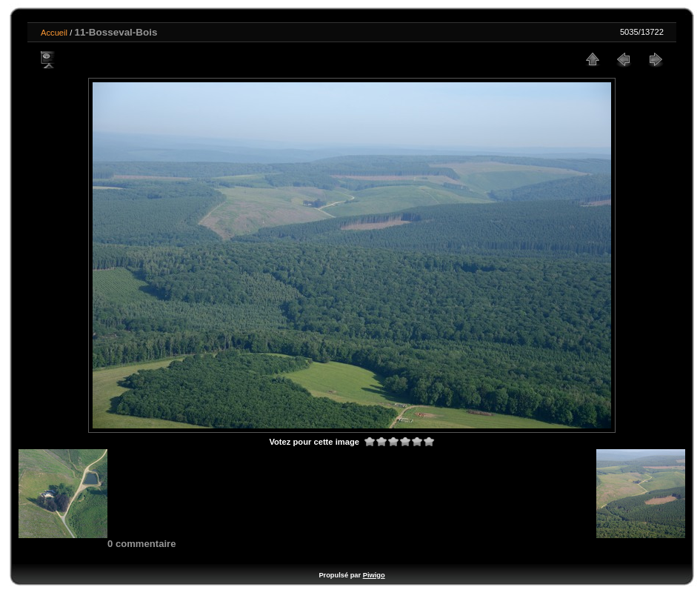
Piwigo (374, 575)
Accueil (54, 33)
